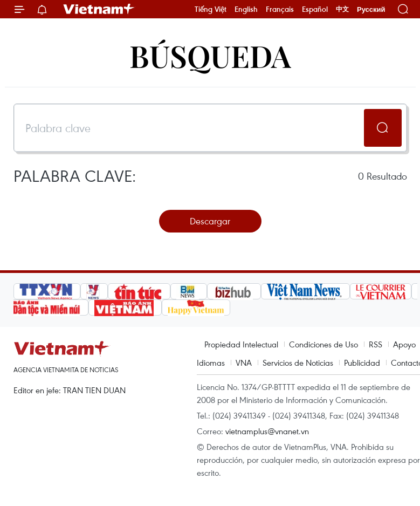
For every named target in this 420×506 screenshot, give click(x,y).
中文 (342, 9)
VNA (244, 363)
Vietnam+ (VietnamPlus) (99, 9)
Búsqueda (210, 55)
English (246, 9)
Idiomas (211, 363)
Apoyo (404, 344)
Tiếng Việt (211, 9)
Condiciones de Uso (323, 344)
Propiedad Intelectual (241, 344)
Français (280, 9)
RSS (376, 344)
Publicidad (362, 363)
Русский (371, 9)
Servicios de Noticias (298, 363)
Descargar (210, 221)
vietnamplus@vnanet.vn (267, 431)
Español (315, 9)
